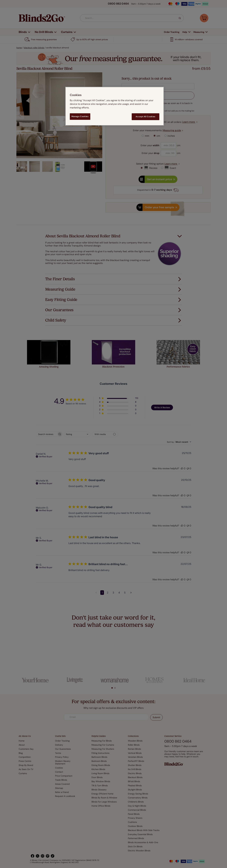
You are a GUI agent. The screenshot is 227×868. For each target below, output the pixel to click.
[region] (115, 106)
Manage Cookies (80, 116)
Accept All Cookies (146, 117)
